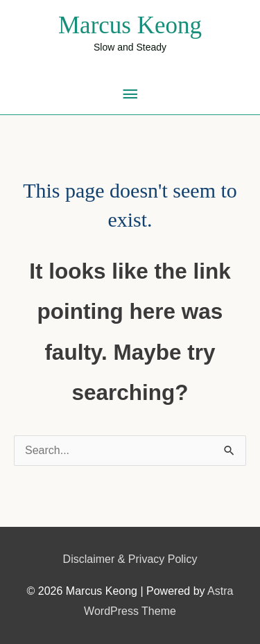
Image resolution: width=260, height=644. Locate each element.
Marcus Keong (130, 25)
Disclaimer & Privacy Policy (130, 559)
